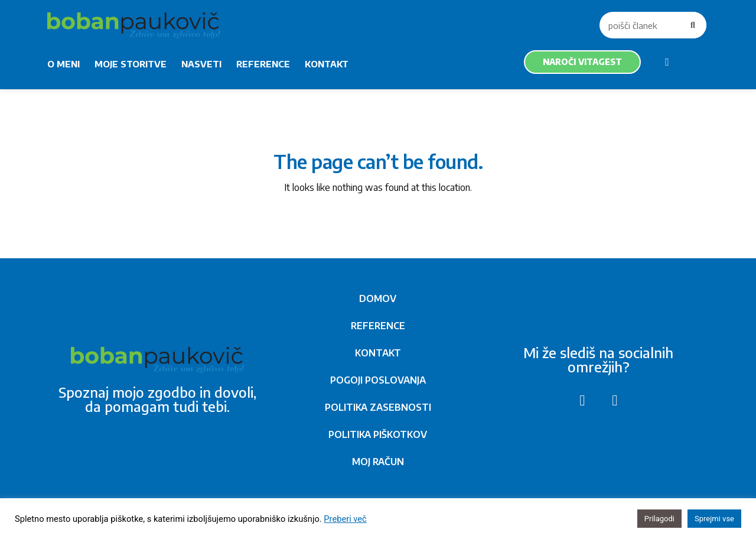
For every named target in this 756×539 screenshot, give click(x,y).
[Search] (693, 25)
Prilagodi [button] (659, 519)
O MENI (63, 64)
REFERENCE (263, 64)
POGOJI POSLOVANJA (378, 380)
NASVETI (201, 64)
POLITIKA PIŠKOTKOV (378, 434)
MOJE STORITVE (131, 64)
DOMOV (378, 298)
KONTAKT (327, 64)
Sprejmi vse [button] (714, 519)
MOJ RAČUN (378, 462)
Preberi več (345, 519)
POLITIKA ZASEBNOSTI (378, 407)
